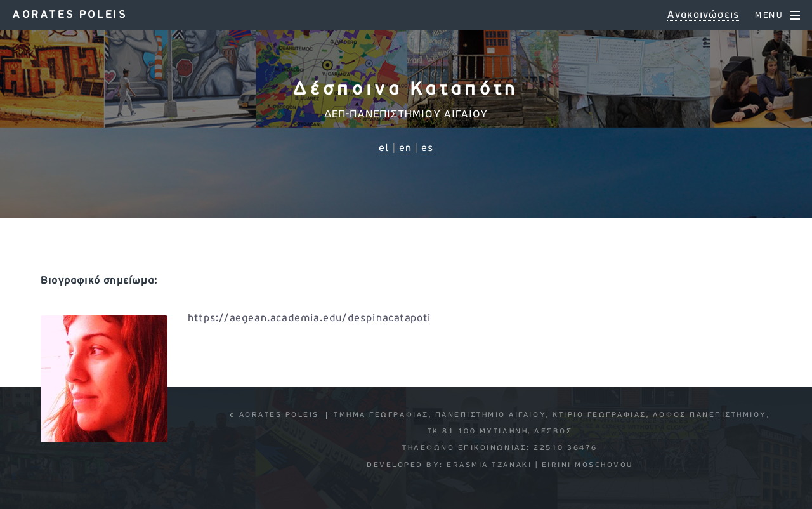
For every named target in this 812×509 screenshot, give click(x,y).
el (384, 149)
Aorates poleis (70, 15)
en (405, 149)
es (427, 149)
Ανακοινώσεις (703, 15)
